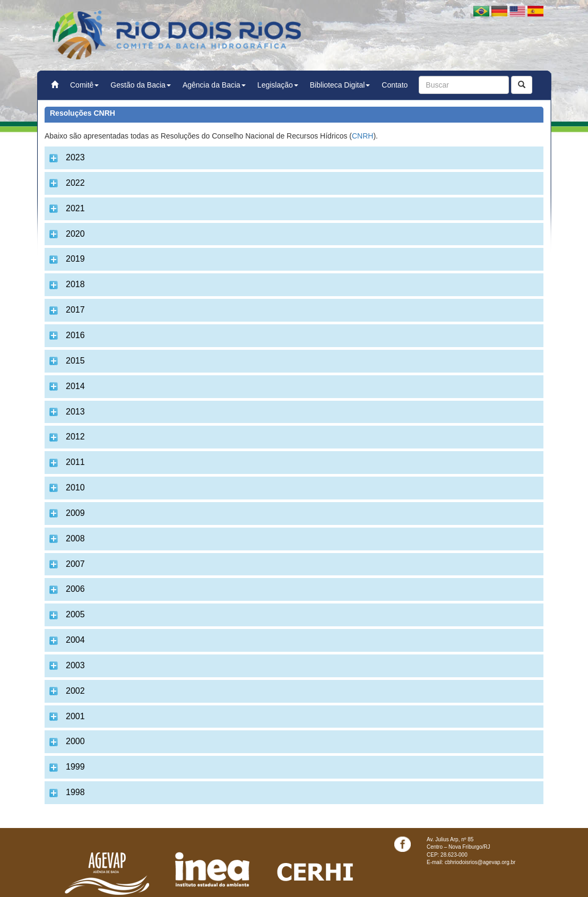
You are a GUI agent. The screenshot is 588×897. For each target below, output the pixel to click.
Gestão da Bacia (141, 85)
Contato (395, 85)
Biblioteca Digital (340, 85)
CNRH (362, 136)
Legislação (278, 85)
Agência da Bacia (214, 85)
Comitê (84, 85)
